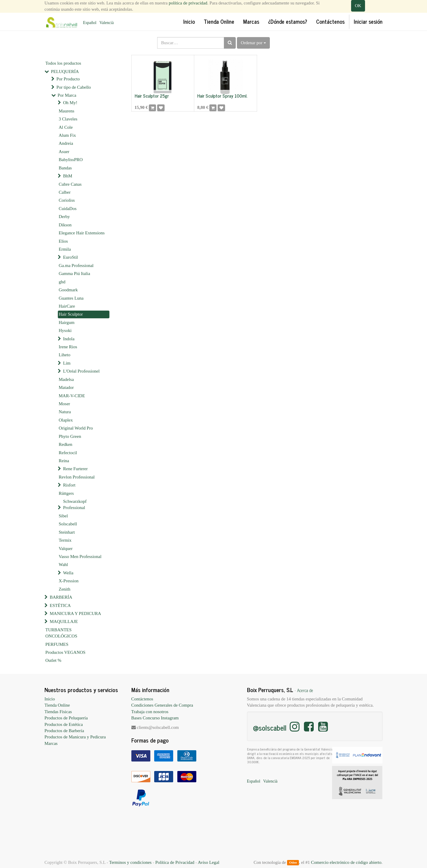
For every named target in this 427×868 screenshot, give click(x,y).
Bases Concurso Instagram (155, 718)
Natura (65, 412)
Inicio (50, 699)
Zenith (64, 589)
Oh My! (70, 103)
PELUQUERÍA (65, 71)
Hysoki (65, 330)
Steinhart (67, 532)
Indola (69, 339)
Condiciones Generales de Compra (162, 705)
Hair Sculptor (71, 314)
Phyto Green (70, 436)
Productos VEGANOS (65, 652)
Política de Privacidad (175, 862)
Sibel (63, 516)
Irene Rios (68, 347)
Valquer (66, 549)
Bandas (65, 168)
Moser (64, 404)
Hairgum (67, 322)
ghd (62, 282)
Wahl (63, 565)
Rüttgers (66, 493)
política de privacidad (188, 3)
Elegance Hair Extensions (82, 233)
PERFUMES (57, 644)
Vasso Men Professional (80, 557)
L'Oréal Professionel (81, 371)
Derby (64, 217)
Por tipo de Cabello (74, 87)
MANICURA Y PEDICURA (75, 613)
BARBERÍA (61, 597)
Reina (64, 461)
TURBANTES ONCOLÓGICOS (61, 633)
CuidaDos (68, 209)
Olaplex (66, 420)
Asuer (64, 152)
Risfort (69, 485)
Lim (67, 363)
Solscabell (68, 524)
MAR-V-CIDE (72, 396)
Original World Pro (76, 428)
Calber (65, 192)
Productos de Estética (64, 724)
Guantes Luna (71, 298)
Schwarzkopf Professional (75, 504)
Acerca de (305, 690)
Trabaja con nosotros (150, 712)
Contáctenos (142, 699)
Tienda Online (57, 705)
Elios (63, 241)
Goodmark (68, 290)
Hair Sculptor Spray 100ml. (222, 96)
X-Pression (69, 581)
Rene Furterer (75, 469)
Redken (66, 444)
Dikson (65, 225)
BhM (68, 176)
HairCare (67, 306)
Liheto (64, 355)
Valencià (106, 23)
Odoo (293, 863)
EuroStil (71, 257)
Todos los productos (63, 63)
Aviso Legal (209, 862)
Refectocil (68, 453)
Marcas (51, 743)
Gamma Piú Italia (74, 274)
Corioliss (67, 200)
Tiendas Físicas (58, 712)
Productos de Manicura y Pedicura (75, 737)
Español (90, 23)
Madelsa (66, 379)
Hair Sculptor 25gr (152, 96)
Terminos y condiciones (130, 862)
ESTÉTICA (60, 605)
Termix (65, 540)
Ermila (65, 249)
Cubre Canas (70, 184)
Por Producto (68, 79)
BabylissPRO (71, 160)
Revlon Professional (77, 477)
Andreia (66, 143)
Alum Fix (67, 135)
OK (358, 6)
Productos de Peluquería (66, 718)
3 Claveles (68, 119)
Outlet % (53, 660)
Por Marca (67, 95)
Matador (66, 387)
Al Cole (66, 127)
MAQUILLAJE (64, 621)
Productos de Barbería (64, 731)
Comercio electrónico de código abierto (346, 862)
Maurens (67, 111)
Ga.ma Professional (76, 266)
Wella (68, 573)
